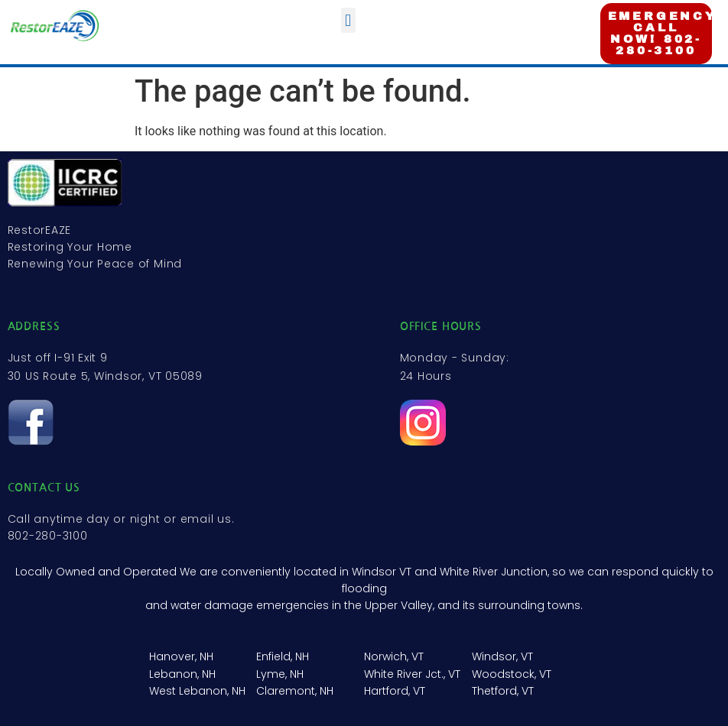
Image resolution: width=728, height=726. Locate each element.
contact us (44, 488)
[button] (348, 20)
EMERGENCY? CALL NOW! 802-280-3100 (668, 33)
